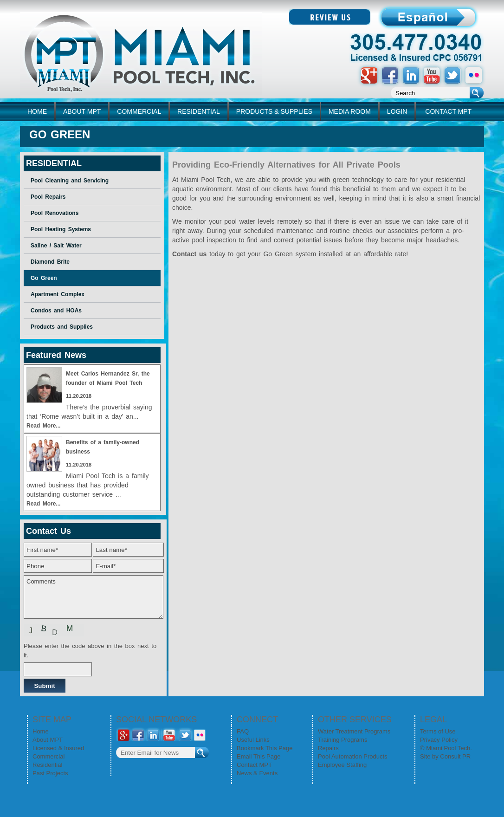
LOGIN (397, 111)
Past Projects (50, 773)
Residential (47, 765)
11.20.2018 (79, 396)
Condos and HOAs (56, 311)
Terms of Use (438, 731)
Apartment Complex (58, 294)
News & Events (257, 773)
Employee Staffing (342, 765)
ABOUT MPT (82, 111)
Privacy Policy (439, 740)
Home (41, 731)
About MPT (48, 740)
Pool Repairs (48, 197)
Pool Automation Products (353, 756)
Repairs (328, 748)
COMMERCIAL (139, 111)
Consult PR (455, 756)
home (37, 111)
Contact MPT (254, 765)
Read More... (43, 426)
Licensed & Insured (58, 748)
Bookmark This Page (265, 748)
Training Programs (342, 740)
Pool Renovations (55, 213)
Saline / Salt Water (56, 246)
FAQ (243, 731)
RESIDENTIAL (199, 111)
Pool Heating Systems (61, 229)
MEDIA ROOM (350, 111)
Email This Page (258, 756)
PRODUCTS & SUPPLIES (274, 111)
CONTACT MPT (448, 111)
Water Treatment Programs (354, 731)
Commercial (48, 756)
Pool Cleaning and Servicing (70, 181)
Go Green (44, 278)
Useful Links (253, 740)
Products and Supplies (62, 327)
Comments (94, 597)
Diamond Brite (50, 262)
